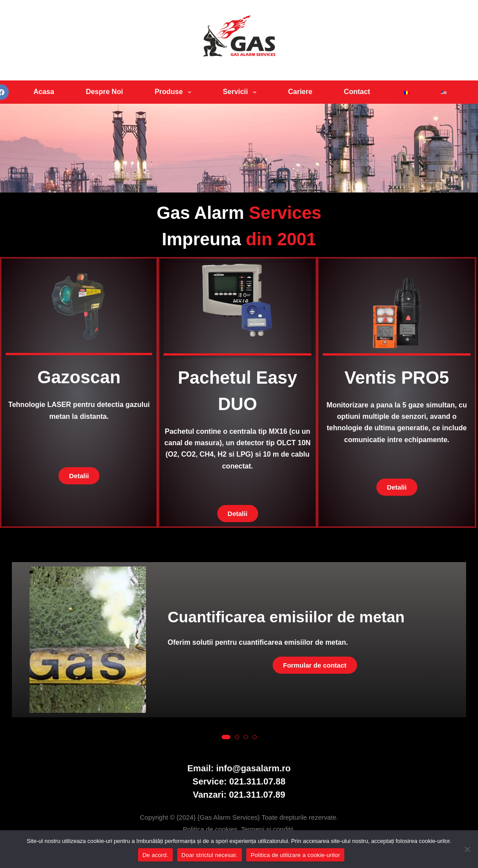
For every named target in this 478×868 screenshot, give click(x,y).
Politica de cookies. (212, 829)
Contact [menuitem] (357, 92)
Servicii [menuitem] (241, 92)
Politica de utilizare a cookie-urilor (295, 855)
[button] (226, 737)
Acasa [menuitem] (44, 92)
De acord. (155, 855)
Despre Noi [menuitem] (104, 92)
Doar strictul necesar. (210, 855)
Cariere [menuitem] (300, 92)
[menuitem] (405, 92)
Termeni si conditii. (268, 829)
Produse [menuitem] (175, 92)
